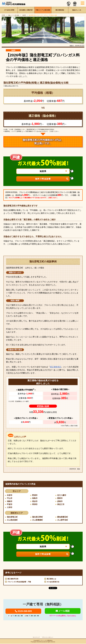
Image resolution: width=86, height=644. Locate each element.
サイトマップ (36, 638)
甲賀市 (10, 504)
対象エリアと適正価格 (43, 10)
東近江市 (61, 504)
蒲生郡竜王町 (12, 517)
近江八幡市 (62, 495)
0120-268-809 (23, 611)
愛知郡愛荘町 (63, 517)
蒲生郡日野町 (38, 517)
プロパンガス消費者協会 (46, 641)
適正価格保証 (60, 10)
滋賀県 (24, 15)
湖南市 (10, 501)
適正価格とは (51, 579)
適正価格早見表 (13, 579)
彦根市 (60, 501)
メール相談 (63, 611)
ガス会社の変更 (9, 10)
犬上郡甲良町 (63, 520)
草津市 (35, 504)
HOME (3, 15)
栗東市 (60, 498)
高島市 (35, 498)
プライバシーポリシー (48, 638)
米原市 (10, 495)
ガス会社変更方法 (53, 582)
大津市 (10, 507)
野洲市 (35, 495)
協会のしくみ (77, 10)
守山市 (10, 498)
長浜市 (35, 501)
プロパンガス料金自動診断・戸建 (19, 582)
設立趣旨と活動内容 (26, 10)
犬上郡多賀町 (12, 520)
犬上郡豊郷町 (38, 520)
